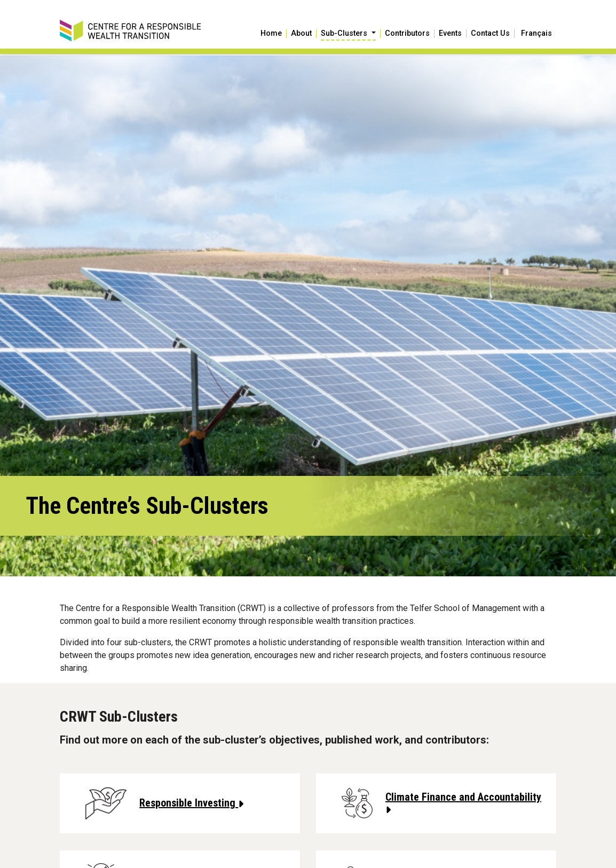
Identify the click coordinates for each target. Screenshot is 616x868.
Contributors (407, 34)
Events (450, 34)
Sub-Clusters (345, 34)
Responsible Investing (191, 803)
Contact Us (490, 34)
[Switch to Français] (535, 34)
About (301, 34)
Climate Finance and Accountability (463, 803)
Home (271, 34)
